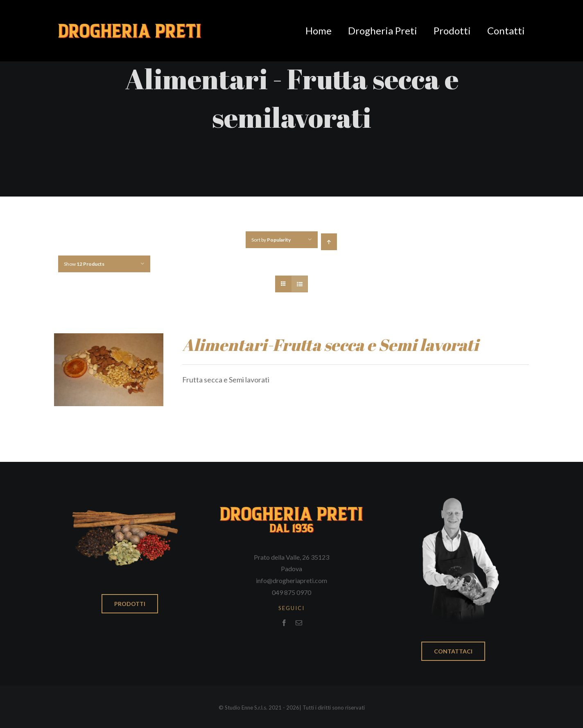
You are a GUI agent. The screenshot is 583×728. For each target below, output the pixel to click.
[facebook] (284, 623)
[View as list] (299, 284)
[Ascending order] (329, 242)
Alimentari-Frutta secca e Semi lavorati (330, 345)
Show (84, 264)
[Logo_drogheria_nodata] (130, 27)
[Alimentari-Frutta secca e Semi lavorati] (109, 340)
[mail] (299, 623)
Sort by (271, 240)
